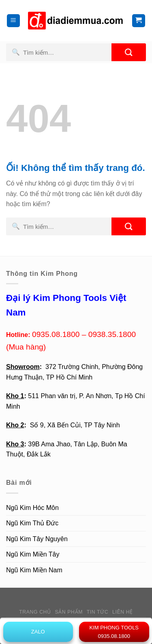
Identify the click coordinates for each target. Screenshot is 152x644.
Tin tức (97, 612)
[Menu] (14, 21)
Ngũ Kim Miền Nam (34, 570)
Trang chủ (35, 612)
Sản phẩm (69, 612)
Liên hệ (123, 612)
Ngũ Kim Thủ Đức (32, 523)
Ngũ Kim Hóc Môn (32, 508)
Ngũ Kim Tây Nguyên (37, 539)
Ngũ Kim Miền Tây (33, 554)
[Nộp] (129, 52)
